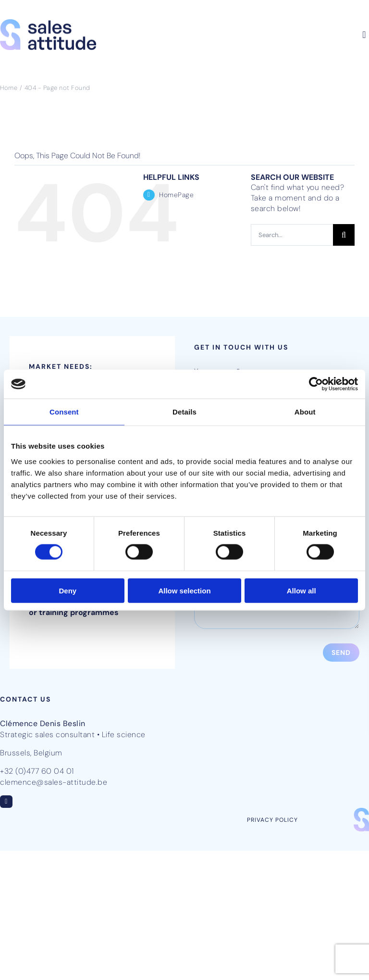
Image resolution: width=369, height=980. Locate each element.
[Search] (344, 235)
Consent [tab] (64, 412)
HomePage (176, 195)
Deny (68, 590)
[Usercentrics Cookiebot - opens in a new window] (316, 384)
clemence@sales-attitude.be (54, 782)
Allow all (301, 590)
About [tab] (305, 412)
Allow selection (184, 590)
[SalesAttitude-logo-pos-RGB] (48, 23)
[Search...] (292, 235)
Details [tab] (184, 412)
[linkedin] (6, 802)
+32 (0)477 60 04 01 (37, 771)
